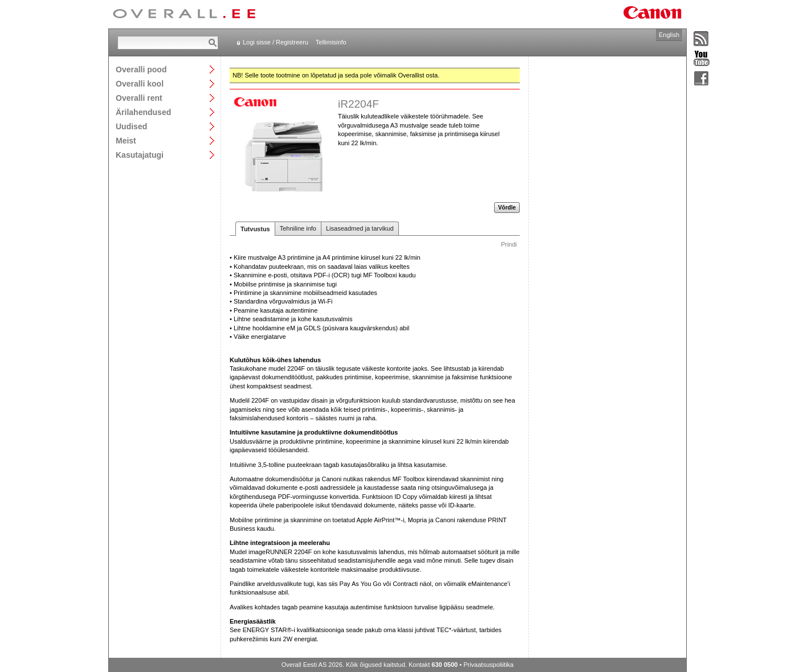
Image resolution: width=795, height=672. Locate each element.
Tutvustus (255, 229)
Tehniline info (298, 228)
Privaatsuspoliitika (488, 665)
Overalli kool (140, 83)
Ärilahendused (143, 112)
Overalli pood (141, 69)
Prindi (509, 244)
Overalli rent (139, 98)
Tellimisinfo (331, 42)
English (669, 35)
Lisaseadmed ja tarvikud (360, 228)
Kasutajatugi (140, 155)
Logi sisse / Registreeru (276, 42)
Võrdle (507, 208)
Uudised (131, 126)
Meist (126, 140)
